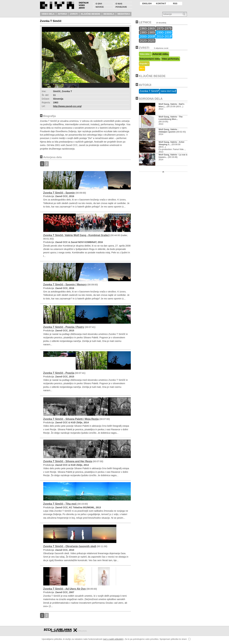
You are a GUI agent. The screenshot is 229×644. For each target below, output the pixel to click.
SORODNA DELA (151, 99)
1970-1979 (164, 28)
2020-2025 (147, 41)
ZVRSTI (74, 14)
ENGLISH (147, 3)
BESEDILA (109, 14)
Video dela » (145, 54)
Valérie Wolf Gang (168, 91)
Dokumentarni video (150, 59)
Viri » (142, 68)
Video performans (170, 59)
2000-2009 (147, 36)
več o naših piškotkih (113, 639)
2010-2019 (164, 36)
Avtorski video (160, 54)
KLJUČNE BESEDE (91, 14)
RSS (175, 3)
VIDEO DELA (48, 14)
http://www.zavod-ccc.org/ (67, 106)
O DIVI (99, 4)
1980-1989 (147, 32)
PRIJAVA (82, 631)
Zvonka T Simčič (149, 91)
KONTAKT (161, 3)
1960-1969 (147, 28)
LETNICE (145, 22)
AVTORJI (62, 14)
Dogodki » (144, 63)
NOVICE (100, 7)
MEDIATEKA (124, 14)
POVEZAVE (121, 7)
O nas (119, 4)
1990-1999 (164, 32)
